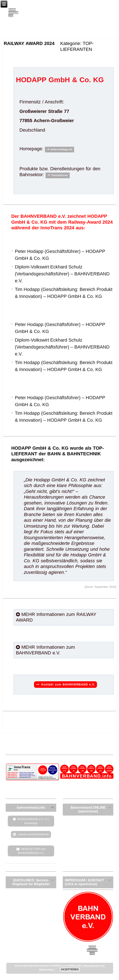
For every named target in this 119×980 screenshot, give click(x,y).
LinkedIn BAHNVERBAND (33, 834)
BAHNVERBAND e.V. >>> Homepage (33, 821)
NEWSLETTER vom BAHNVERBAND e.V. (32, 851)
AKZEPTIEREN (70, 969)
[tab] (31, 808)
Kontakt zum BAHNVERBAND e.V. (68, 684)
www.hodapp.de (62, 149)
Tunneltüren (59, 175)
